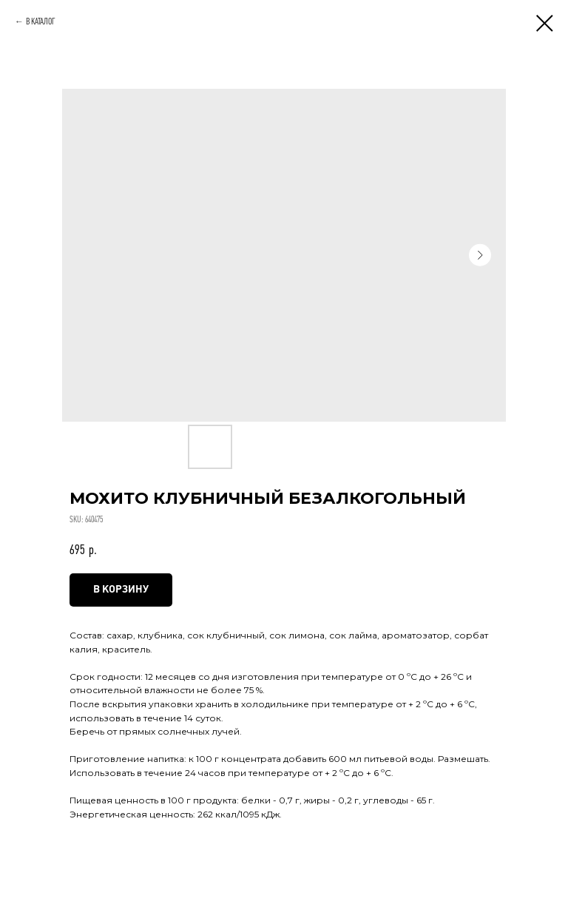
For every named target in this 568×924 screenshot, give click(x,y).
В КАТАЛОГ (41, 21)
